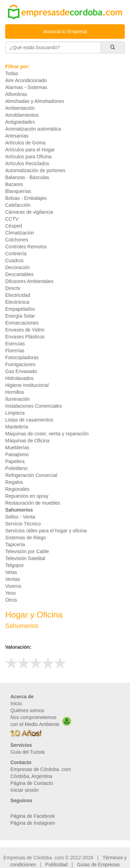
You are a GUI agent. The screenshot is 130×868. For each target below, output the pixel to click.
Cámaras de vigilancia (29, 212)
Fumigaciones (20, 364)
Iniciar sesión (25, 790)
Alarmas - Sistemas (26, 87)
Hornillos (15, 392)
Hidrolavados (19, 378)
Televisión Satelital (25, 558)
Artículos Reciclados (27, 163)
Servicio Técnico (23, 524)
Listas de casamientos (29, 420)
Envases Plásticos (25, 337)
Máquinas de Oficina (27, 441)
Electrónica (17, 302)
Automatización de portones (35, 170)
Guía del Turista (28, 752)
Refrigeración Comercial (31, 475)
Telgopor (15, 565)
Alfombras (16, 94)
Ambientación (20, 108)
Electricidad (18, 295)
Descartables (19, 274)
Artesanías (17, 136)
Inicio (16, 703)
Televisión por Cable (27, 551)
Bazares (14, 184)
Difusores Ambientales (29, 281)
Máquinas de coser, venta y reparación (47, 434)
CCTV (12, 219)
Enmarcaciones (22, 323)
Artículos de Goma (25, 143)
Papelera (15, 461)
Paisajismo (17, 454)
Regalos (14, 482)
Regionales (17, 489)
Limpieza (15, 413)
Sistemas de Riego (26, 538)
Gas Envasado (21, 371)
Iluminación (18, 399)
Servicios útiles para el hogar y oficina (46, 531)
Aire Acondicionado (26, 80)
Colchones (17, 240)
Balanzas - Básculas (27, 177)
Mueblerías (17, 448)
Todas (12, 73)
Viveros (13, 586)
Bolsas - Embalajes (26, 198)
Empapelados (20, 309)
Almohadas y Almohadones (35, 101)
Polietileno (16, 468)
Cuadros (14, 260)
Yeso (11, 593)
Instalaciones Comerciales (33, 406)
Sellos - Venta (20, 517)
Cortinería (16, 254)
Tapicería (15, 544)
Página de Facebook (33, 816)
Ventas (13, 579)
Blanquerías (18, 191)
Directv (13, 288)
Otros (11, 600)
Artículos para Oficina (28, 157)
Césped (14, 226)
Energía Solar (20, 316)
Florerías (15, 351)
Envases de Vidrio (25, 330)
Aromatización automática (33, 129)
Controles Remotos (26, 247)
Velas (11, 572)
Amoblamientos (22, 115)
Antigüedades (20, 122)
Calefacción (18, 205)
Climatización (20, 233)
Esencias (15, 344)
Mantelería (17, 427)
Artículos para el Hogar (30, 150)
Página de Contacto (32, 783)
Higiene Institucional (27, 385)
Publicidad (56, 865)
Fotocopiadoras (22, 357)
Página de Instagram (33, 823)
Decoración (18, 267)
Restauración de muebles (33, 503)
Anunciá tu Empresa (65, 32)
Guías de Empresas (98, 865)
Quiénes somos (27, 710)
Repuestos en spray (27, 496)
